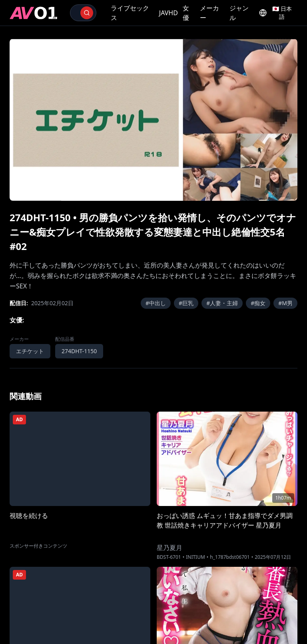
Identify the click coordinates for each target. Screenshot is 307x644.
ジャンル (239, 13)
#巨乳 (186, 303)
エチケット (30, 351)
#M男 (285, 303)
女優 (186, 13)
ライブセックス (130, 13)
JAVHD (168, 13)
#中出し (156, 303)
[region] (153, 120)
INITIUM (195, 557)
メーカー (209, 13)
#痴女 (258, 303)
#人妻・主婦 (222, 303)
